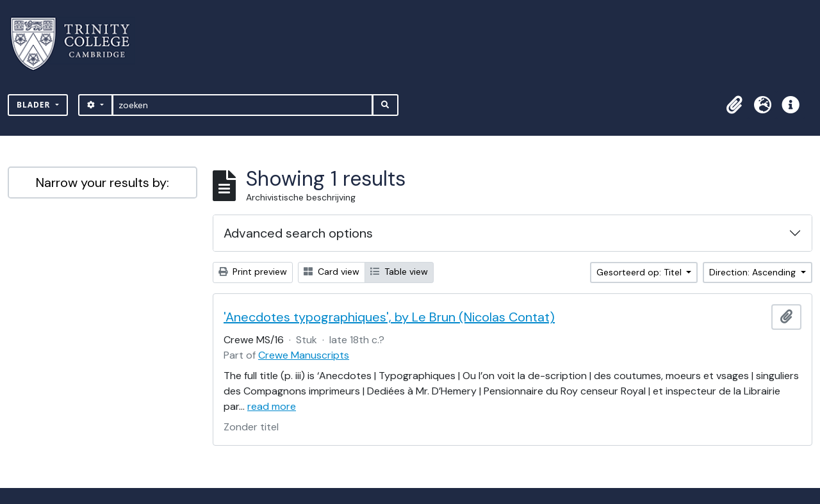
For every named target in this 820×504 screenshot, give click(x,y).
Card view (332, 272)
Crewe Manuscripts (304, 355)
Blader (35, 105)
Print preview (253, 272)
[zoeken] (242, 105)
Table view (399, 272)
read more (272, 406)
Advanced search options (298, 233)
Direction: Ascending (754, 272)
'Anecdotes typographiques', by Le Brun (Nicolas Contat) (389, 317)
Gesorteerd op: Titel (640, 272)
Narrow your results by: (102, 183)
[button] (734, 105)
